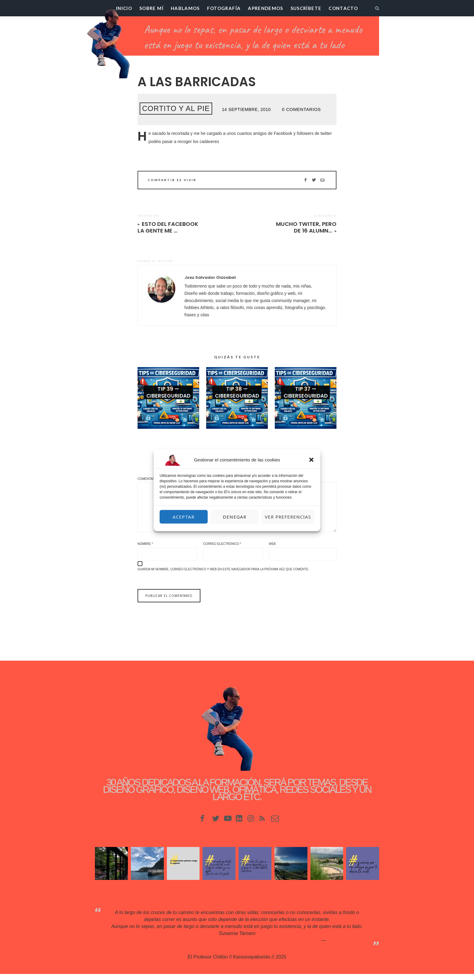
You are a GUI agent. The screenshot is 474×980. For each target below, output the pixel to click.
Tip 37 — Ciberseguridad (306, 396)
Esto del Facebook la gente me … (169, 228)
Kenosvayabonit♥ (346, 946)
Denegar (235, 517)
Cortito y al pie (176, 108)
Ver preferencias (288, 517)
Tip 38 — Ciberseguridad (237, 396)
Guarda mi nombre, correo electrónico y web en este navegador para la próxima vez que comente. (223, 575)
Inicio (124, 8)
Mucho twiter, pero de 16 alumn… (305, 228)
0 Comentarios (301, 109)
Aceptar (183, 517)
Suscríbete (306, 8)
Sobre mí (151, 8)
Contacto (343, 8)
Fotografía (224, 8)
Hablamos (185, 8)
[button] (311, 460)
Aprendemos (266, 8)
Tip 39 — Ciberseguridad (168, 396)
